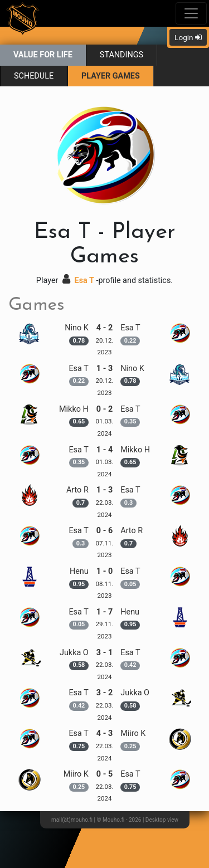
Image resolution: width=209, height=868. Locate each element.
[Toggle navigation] (191, 13)
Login (188, 37)
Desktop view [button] (162, 820)
